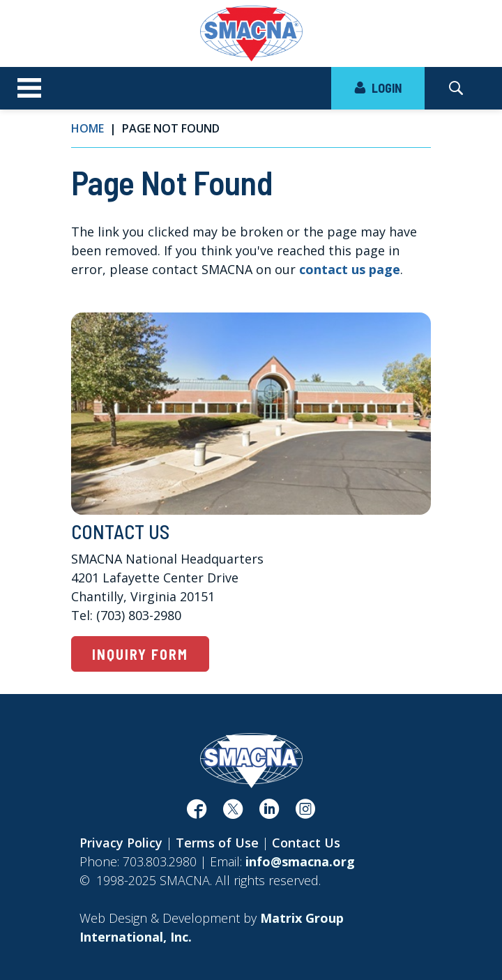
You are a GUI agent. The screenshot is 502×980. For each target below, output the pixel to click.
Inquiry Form (140, 654)
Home (88, 128)
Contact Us (306, 843)
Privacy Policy (121, 843)
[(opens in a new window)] (197, 813)
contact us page (350, 269)
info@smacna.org (300, 861)
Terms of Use (217, 843)
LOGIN (378, 88)
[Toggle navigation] (29, 89)
